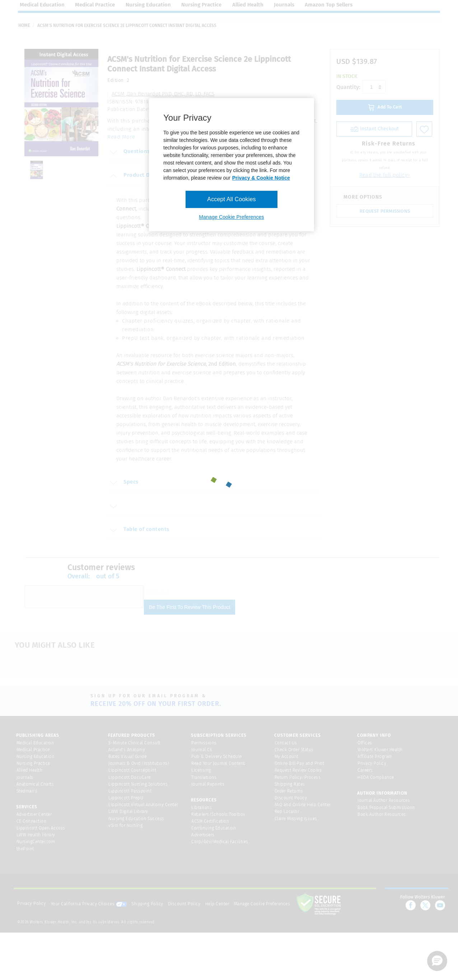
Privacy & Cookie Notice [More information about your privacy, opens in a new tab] (261, 178)
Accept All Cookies (231, 199)
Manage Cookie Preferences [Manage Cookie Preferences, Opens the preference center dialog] (231, 217)
